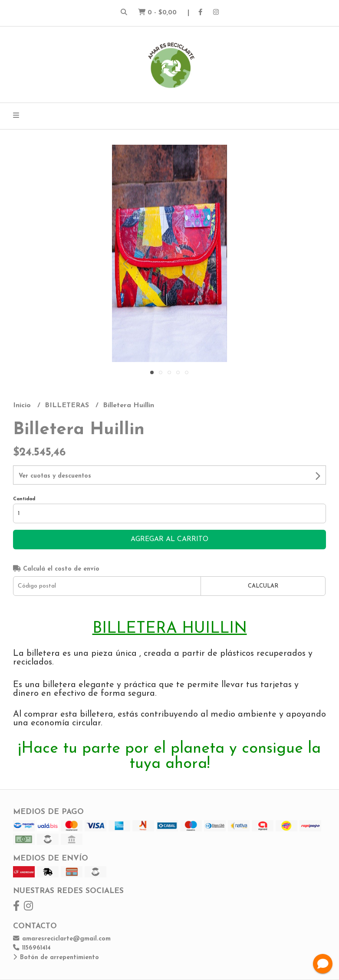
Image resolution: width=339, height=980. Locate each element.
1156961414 (32, 948)
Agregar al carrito (169, 539)
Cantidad (24, 499)
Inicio (23, 405)
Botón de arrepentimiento (56, 958)
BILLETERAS (68, 405)
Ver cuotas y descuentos (55, 476)
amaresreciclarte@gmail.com (62, 939)
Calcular (263, 586)
